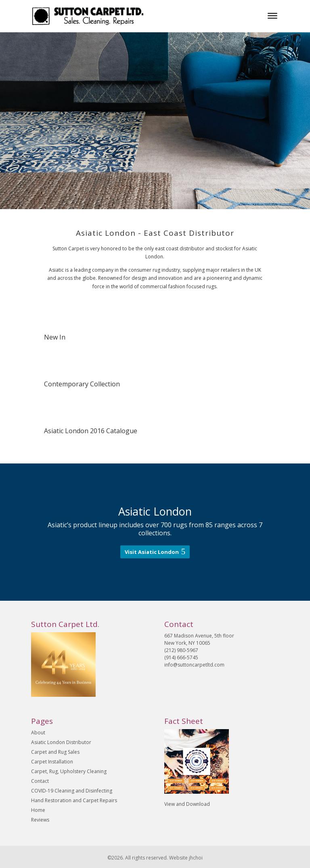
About (38, 733)
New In (55, 337)
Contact (40, 781)
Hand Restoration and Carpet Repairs (74, 800)
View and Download (187, 804)
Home (38, 810)
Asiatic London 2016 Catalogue (91, 431)
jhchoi (196, 858)
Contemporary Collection (82, 384)
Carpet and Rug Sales (55, 752)
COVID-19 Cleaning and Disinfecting (72, 791)
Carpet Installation (52, 762)
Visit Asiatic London (152, 552)
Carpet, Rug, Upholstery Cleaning (69, 771)
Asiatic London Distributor (61, 742)
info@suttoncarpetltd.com (194, 665)
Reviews (40, 820)
